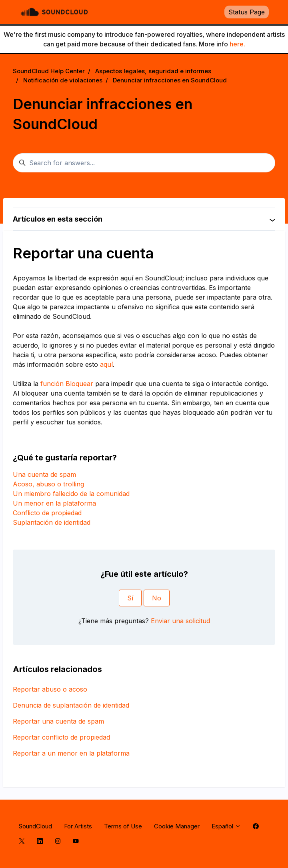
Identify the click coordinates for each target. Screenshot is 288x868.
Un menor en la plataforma (54, 503)
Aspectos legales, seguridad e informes (153, 71)
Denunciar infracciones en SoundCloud (170, 80)
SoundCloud (35, 826)
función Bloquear (67, 384)
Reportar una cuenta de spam (58, 721)
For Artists (78, 826)
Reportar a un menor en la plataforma (71, 753)
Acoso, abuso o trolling (48, 484)
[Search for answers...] (144, 163)
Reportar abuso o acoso (50, 689)
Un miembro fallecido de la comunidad (71, 494)
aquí (106, 364)
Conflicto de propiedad (47, 513)
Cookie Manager (177, 826)
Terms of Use (123, 826)
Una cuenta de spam (44, 474)
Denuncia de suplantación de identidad (71, 705)
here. (237, 44)
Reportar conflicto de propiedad (61, 737)
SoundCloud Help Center (49, 71)
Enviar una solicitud (180, 621)
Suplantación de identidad (52, 522)
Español (226, 826)
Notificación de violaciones (63, 80)
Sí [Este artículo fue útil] (130, 598)
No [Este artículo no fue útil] (157, 598)
